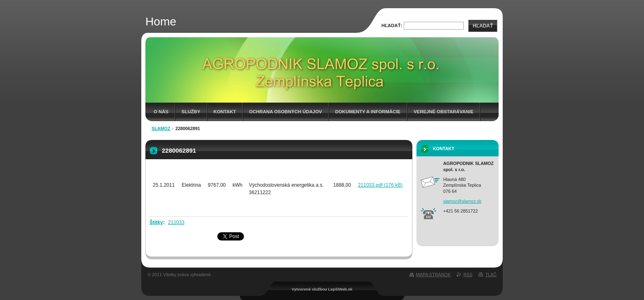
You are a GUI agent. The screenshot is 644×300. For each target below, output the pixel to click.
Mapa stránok (433, 275)
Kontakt (225, 112)
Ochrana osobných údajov (286, 112)
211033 (176, 222)
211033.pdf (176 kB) (380, 185)
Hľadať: (392, 25)
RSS (468, 275)
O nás (161, 112)
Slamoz (161, 128)
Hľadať (483, 26)
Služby (191, 112)
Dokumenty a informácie (368, 112)
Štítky (156, 222)
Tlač (491, 275)
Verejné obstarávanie (444, 112)
